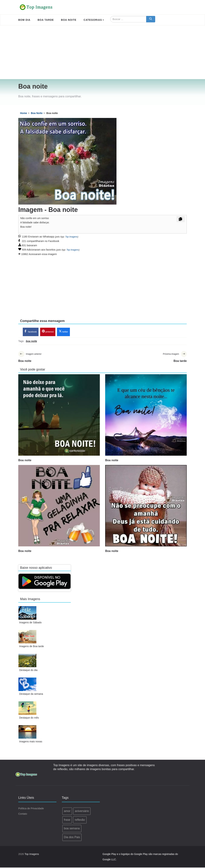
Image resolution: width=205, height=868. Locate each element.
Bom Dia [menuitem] (24, 20)
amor (67, 811)
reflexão (80, 820)
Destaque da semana (31, 694)
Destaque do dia (28, 670)
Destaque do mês (29, 718)
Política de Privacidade (31, 809)
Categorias (94, 20)
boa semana (72, 829)
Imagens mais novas (31, 742)
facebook (31, 332)
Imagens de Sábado (30, 623)
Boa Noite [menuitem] (69, 20)
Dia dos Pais (72, 838)
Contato (23, 814)
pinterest (48, 332)
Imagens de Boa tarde (32, 647)
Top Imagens (71, 237)
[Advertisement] (102, 52)
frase (67, 820)
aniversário (82, 811)
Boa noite (25, 461)
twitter (63, 332)
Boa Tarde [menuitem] (46, 20)
